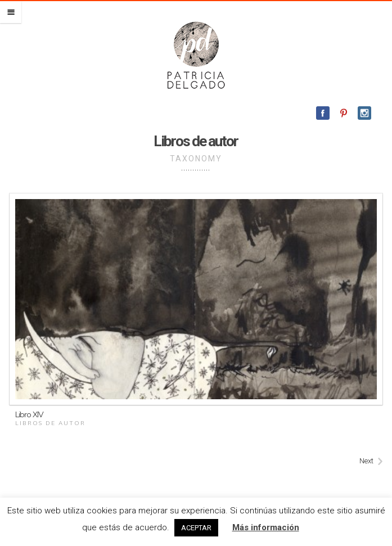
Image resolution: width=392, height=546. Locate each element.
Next (366, 461)
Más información (266, 527)
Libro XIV (29, 414)
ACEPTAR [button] (196, 528)
